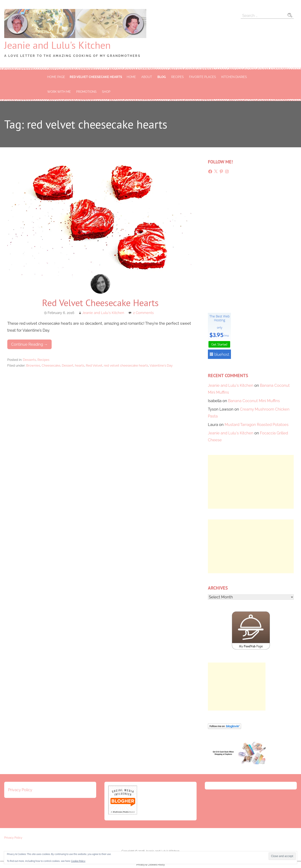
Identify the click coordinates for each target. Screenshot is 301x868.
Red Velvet (94, 365)
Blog (162, 77)
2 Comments (143, 313)
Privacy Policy (20, 790)
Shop (106, 92)
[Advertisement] (251, 482)
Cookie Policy (78, 861)
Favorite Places (203, 77)
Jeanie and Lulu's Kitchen (57, 45)
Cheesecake (51, 365)
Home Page (56, 77)
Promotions (86, 92)
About (147, 77)
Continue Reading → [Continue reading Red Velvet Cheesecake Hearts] (29, 344)
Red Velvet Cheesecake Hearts (100, 303)
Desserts (29, 360)
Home (131, 77)
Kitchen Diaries (234, 77)
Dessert (68, 365)
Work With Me (59, 92)
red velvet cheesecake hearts (96, 77)
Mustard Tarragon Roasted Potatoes (257, 425)
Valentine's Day (161, 365)
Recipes (177, 77)
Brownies (33, 365)
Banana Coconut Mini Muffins (254, 401)
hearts (80, 365)
